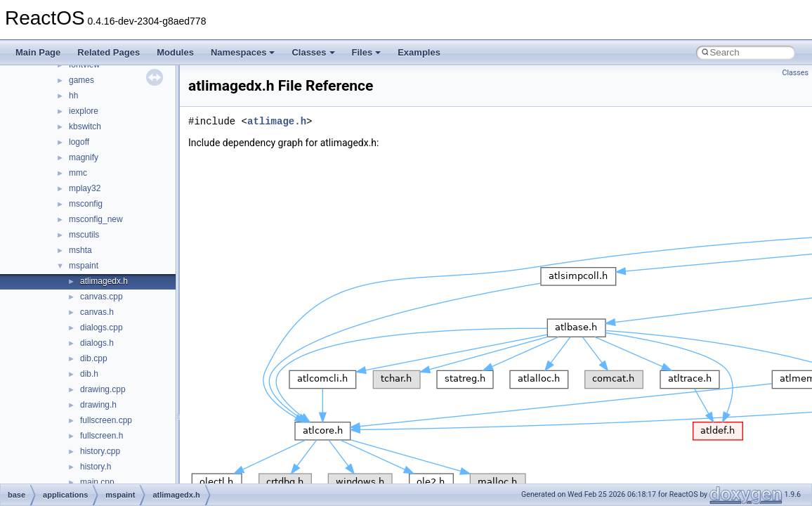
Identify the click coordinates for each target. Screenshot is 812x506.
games (81, 80)
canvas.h (97, 312)
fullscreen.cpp (106, 420)
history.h (96, 467)
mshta (80, 250)
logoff (79, 142)
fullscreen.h (101, 436)
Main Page (38, 52)
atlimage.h (277, 121)
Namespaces (243, 52)
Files (367, 52)
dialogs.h (97, 343)
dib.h (89, 374)
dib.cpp (94, 358)
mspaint (84, 266)
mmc (78, 173)
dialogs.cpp (101, 327)
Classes (313, 52)
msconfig (86, 204)
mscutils (84, 235)
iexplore (84, 111)
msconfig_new (96, 219)
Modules (175, 52)
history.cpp (100, 451)
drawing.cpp (103, 389)
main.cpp (97, 482)
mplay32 (85, 188)
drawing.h (98, 405)
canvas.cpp (101, 297)
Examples (419, 52)
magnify (84, 157)
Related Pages (109, 52)
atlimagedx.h (104, 281)
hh (73, 96)
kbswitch (85, 126)
